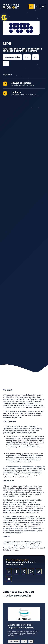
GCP (27, 57)
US (6, 63)
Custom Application (12, 57)
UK (35, 57)
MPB (4, 395)
